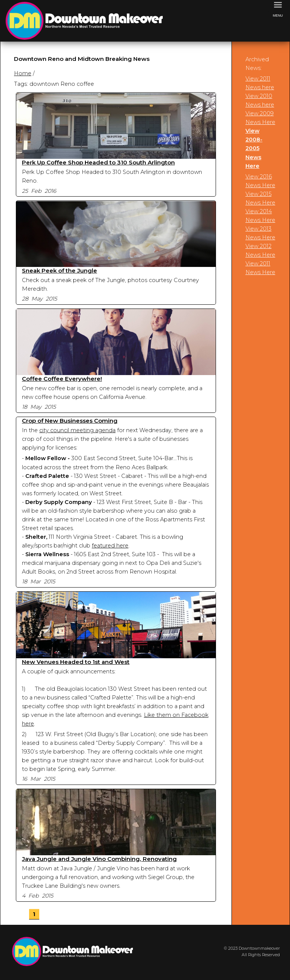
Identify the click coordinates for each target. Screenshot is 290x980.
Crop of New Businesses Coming (70, 421)
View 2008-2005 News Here (254, 148)
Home (23, 73)
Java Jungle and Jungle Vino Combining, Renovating (99, 859)
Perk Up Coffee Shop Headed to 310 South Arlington (98, 162)
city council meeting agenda (77, 430)
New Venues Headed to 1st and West (76, 662)
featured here (110, 546)
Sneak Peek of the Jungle (59, 271)
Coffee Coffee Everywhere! (62, 379)
